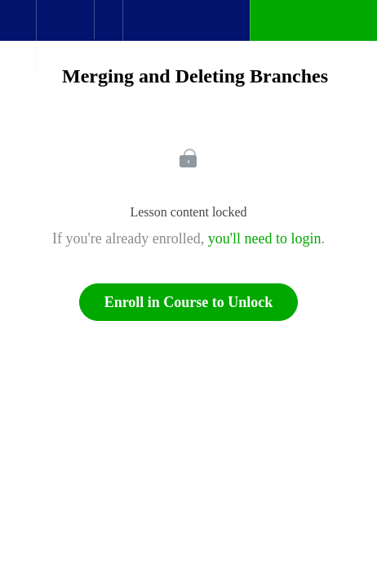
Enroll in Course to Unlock (189, 302)
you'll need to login (265, 238)
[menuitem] (65, 37)
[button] (18, 29)
